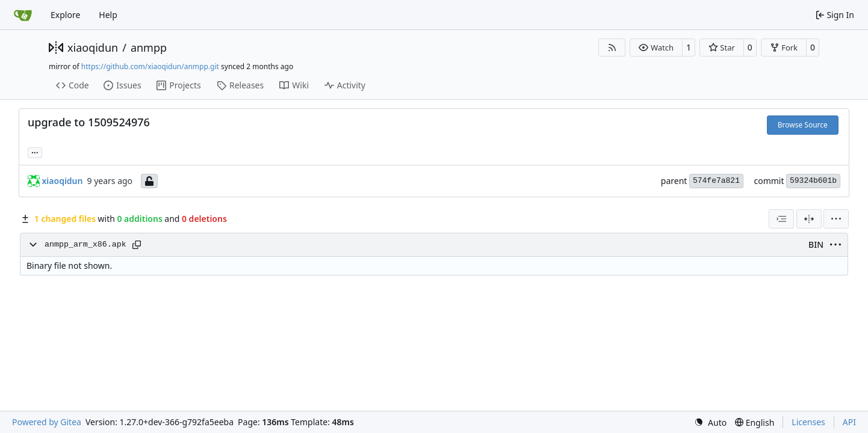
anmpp (149, 48)
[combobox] (781, 219)
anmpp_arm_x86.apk (85, 244)
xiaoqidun (93, 48)
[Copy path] (137, 245)
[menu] (836, 219)
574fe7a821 (716, 181)
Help (108, 15)
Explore (65, 15)
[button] (656, 48)
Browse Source (803, 125)
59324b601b (813, 181)
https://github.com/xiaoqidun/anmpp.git (150, 66)
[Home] (23, 15)
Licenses (808, 422)
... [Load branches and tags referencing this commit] (35, 152)
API (849, 422)
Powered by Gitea (47, 422)
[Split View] (809, 219)
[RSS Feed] (612, 48)
